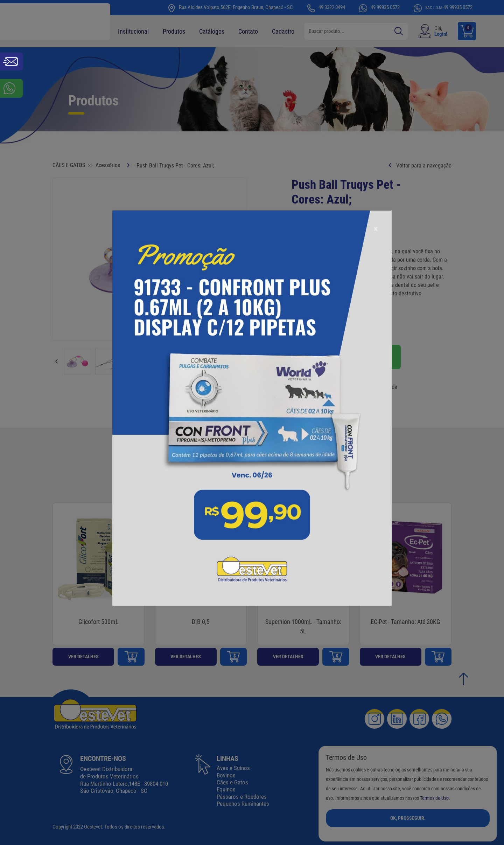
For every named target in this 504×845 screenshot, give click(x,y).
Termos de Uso (434, 798)
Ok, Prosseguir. (408, 818)
